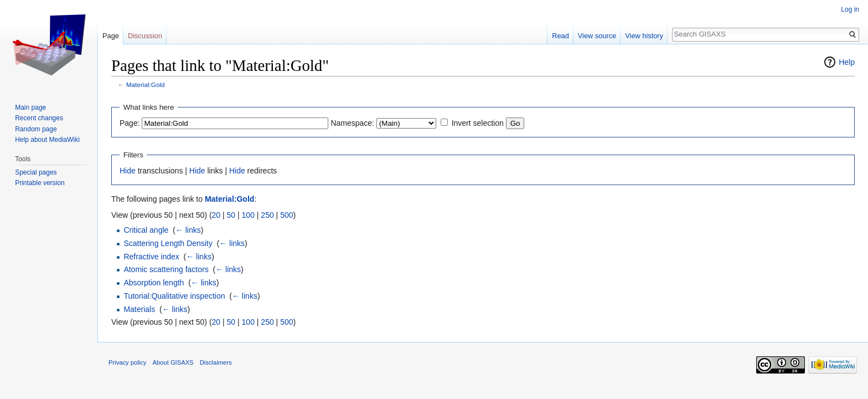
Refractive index (151, 257)
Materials (139, 309)
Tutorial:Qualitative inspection (174, 296)
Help (847, 62)
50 (231, 215)
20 (216, 215)
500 (286, 215)
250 (267, 215)
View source (597, 36)
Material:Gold (146, 85)
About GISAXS (173, 362)
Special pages (36, 172)
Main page (30, 108)
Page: (130, 123)
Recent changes (39, 118)
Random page (36, 129)
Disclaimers (216, 362)
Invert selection (478, 123)
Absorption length (154, 283)
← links (188, 230)
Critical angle (146, 230)
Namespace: (352, 123)
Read (560, 36)
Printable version (40, 183)
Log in (850, 9)
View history (644, 36)
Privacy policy (127, 362)
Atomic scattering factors (166, 269)
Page (111, 36)
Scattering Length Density (168, 243)
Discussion (145, 36)
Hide (128, 171)
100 (248, 215)
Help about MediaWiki (47, 140)
